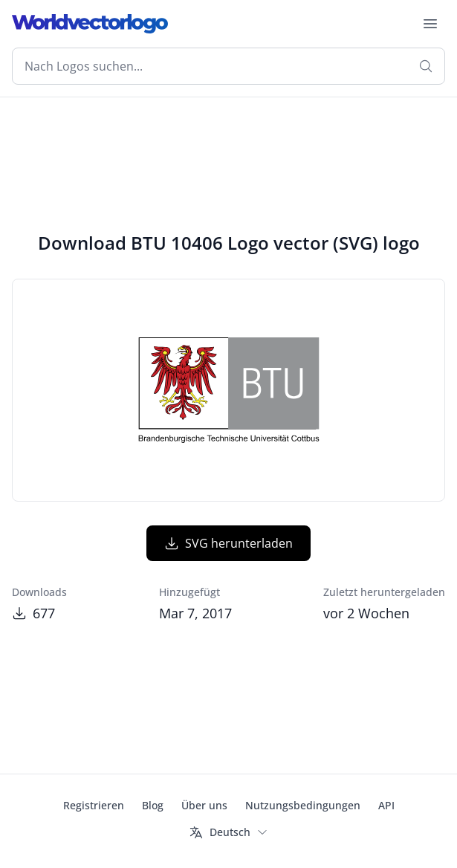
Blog (153, 805)
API (386, 805)
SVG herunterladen (228, 543)
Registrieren (94, 805)
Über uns (204, 805)
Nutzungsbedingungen (303, 805)
